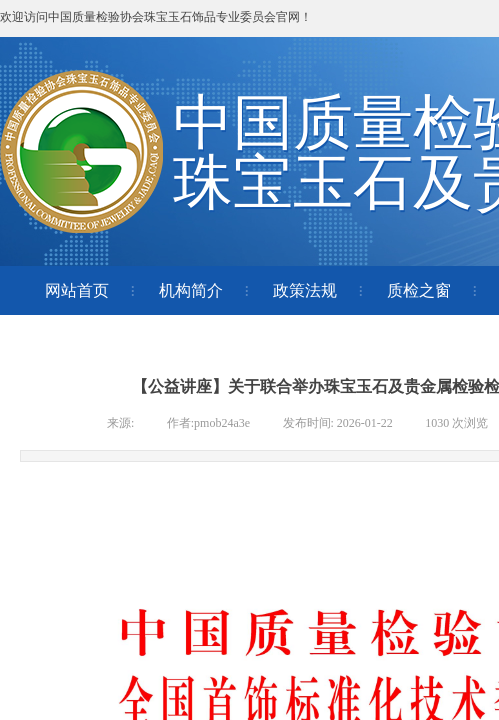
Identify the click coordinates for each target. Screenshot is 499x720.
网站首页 (77, 290)
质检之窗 (419, 290)
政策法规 (305, 290)
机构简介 (191, 290)
